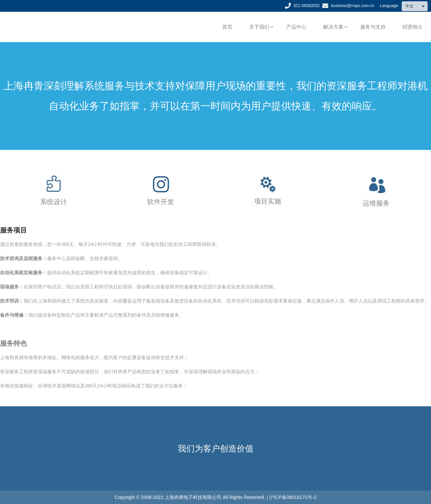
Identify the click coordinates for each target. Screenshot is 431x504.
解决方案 (333, 27)
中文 (416, 6)
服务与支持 (373, 27)
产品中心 (296, 27)
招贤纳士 (412, 27)
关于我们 (259, 27)
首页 (227, 27)
